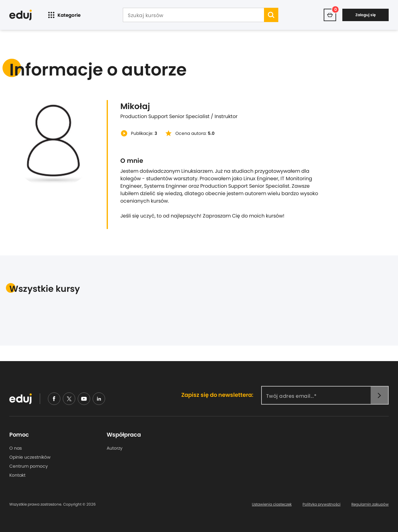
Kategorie (64, 15)
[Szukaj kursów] (193, 16)
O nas (16, 448)
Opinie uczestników (30, 457)
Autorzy (115, 448)
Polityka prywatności (322, 504)
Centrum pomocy (29, 466)
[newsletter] (379, 395)
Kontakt (17, 475)
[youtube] (84, 399)
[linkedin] (99, 399)
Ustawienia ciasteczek (272, 504)
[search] (271, 15)
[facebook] (54, 399)
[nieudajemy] (69, 399)
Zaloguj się (366, 15)
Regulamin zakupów (370, 504)
